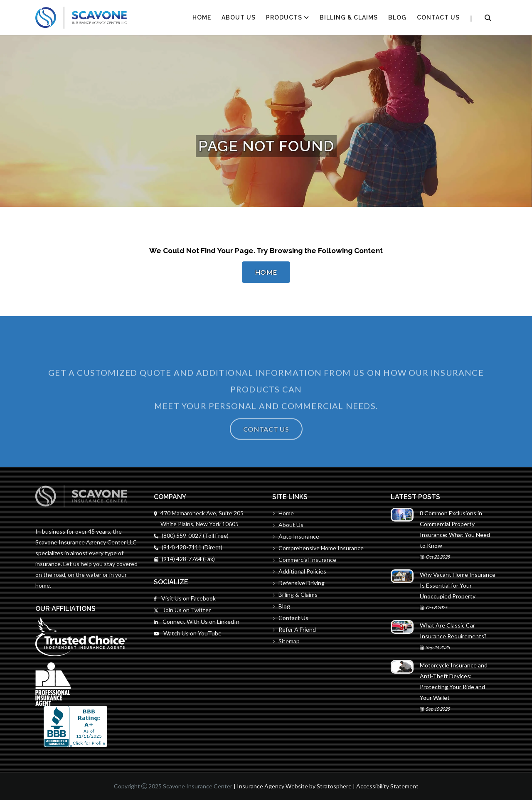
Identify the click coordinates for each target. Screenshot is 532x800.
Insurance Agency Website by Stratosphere (294, 786)
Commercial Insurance (304, 560)
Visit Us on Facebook (185, 598)
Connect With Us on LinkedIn (197, 622)
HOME (202, 17)
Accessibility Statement (387, 786)
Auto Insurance (296, 536)
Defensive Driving (298, 583)
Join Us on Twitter (182, 610)
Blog (397, 17)
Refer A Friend (294, 629)
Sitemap (286, 641)
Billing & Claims (349, 17)
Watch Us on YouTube (188, 633)
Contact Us (438, 17)
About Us (239, 17)
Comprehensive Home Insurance (318, 548)
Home (266, 272)
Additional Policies (299, 571)
